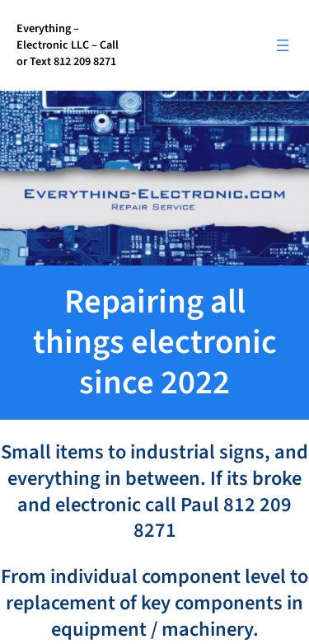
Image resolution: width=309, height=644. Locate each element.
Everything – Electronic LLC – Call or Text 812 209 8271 (68, 45)
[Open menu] (283, 45)
